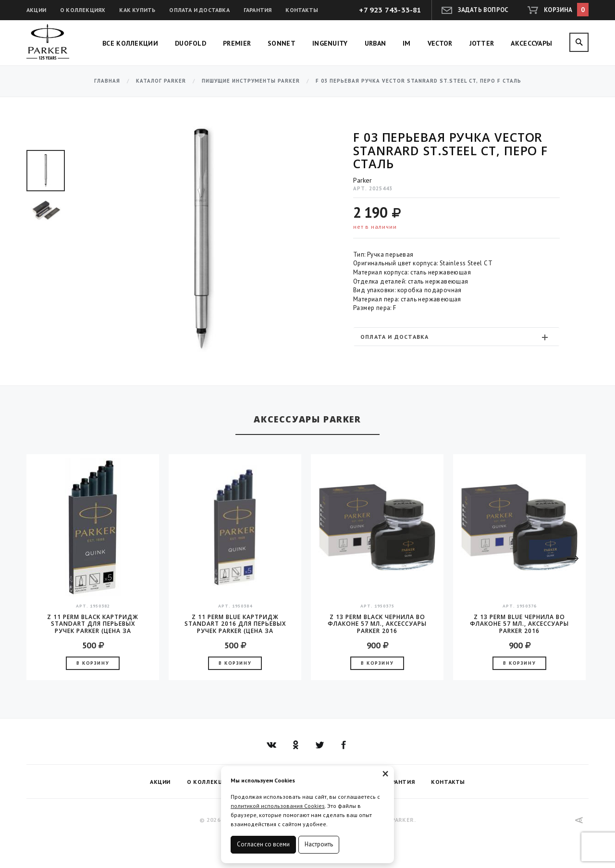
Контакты (302, 10)
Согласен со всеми (263, 844)
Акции (36, 10)
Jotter (482, 43)
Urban (375, 43)
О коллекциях (83, 10)
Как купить (137, 10)
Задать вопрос (483, 10)
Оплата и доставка (199, 10)
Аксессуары (531, 43)
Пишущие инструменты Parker (251, 81)
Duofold (191, 43)
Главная (107, 81)
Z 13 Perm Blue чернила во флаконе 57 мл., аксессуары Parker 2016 (519, 624)
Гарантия (258, 10)
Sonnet (282, 43)
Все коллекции (130, 43)
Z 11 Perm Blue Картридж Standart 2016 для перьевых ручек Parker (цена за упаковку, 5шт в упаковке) (235, 624)
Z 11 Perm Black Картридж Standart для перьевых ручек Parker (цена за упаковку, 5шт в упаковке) (93, 624)
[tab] (456, 337)
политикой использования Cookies (278, 806)
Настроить (319, 844)
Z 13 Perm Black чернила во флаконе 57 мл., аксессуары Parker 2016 (377, 624)
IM (407, 43)
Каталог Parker (161, 81)
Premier (237, 43)
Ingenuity (330, 43)
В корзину (93, 663)
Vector (440, 43)
